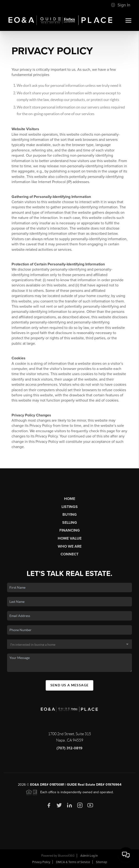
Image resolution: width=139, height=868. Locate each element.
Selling (70, 523)
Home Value (70, 538)
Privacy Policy (41, 862)
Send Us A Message (70, 685)
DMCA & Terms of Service (73, 862)
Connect (69, 554)
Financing (70, 530)
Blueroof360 (66, 856)
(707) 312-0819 (69, 748)
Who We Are (70, 546)
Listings (70, 507)
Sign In (121, 5)
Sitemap (101, 862)
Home (70, 499)
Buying (70, 515)
